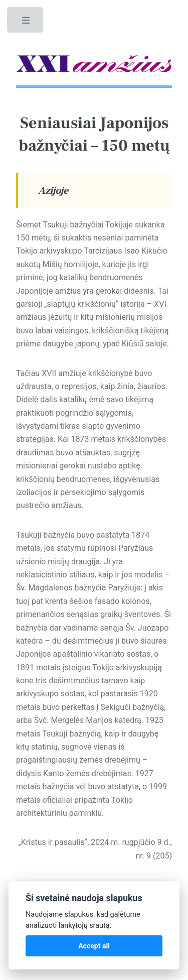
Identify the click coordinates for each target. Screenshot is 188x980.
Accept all (94, 946)
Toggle (26, 23)
